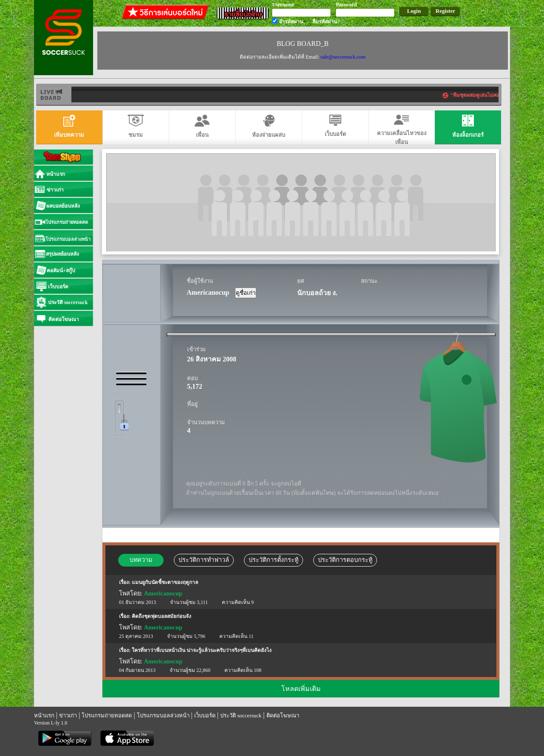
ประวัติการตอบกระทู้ (345, 560)
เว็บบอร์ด (205, 715)
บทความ (141, 560)
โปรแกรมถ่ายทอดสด (107, 715)
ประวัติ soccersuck (241, 715)
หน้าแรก (44, 715)
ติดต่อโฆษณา (283, 715)
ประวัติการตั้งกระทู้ (273, 560)
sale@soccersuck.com (343, 57)
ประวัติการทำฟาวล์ (204, 560)
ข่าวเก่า (68, 715)
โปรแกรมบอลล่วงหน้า (163, 715)
